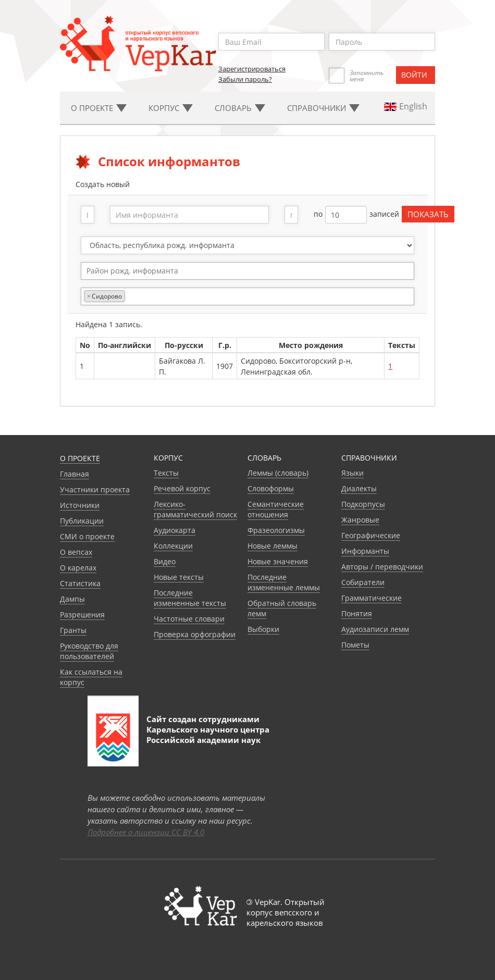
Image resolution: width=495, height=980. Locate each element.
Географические (371, 535)
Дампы (72, 599)
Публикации (82, 521)
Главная (75, 474)
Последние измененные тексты (190, 598)
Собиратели (363, 582)
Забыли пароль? (245, 79)
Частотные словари (189, 619)
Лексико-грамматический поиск (195, 509)
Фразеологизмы (276, 530)
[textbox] (253, 271)
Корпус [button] (171, 108)
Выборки (263, 629)
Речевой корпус (182, 488)
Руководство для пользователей (89, 651)
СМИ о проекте (87, 536)
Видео (165, 561)
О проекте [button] (99, 108)
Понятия (357, 613)
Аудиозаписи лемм (375, 629)
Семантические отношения (276, 509)
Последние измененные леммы (284, 582)
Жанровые (360, 520)
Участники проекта (95, 489)
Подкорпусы (363, 504)
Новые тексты (179, 577)
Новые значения (278, 561)
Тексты (166, 473)
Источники (80, 505)
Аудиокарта (175, 530)
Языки (352, 473)
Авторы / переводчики (382, 567)
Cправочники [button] (323, 108)
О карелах (78, 568)
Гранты (73, 630)
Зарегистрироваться (252, 69)
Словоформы (271, 488)
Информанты (365, 551)
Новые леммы (273, 546)
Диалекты (359, 488)
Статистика (80, 583)
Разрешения (82, 615)
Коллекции (173, 546)
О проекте (80, 458)
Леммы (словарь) (278, 473)
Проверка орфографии (195, 634)
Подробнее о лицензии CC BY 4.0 (146, 832)
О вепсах (76, 552)
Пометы (355, 645)
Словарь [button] (240, 108)
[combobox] (248, 271)
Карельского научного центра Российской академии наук (208, 735)
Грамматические (372, 598)
